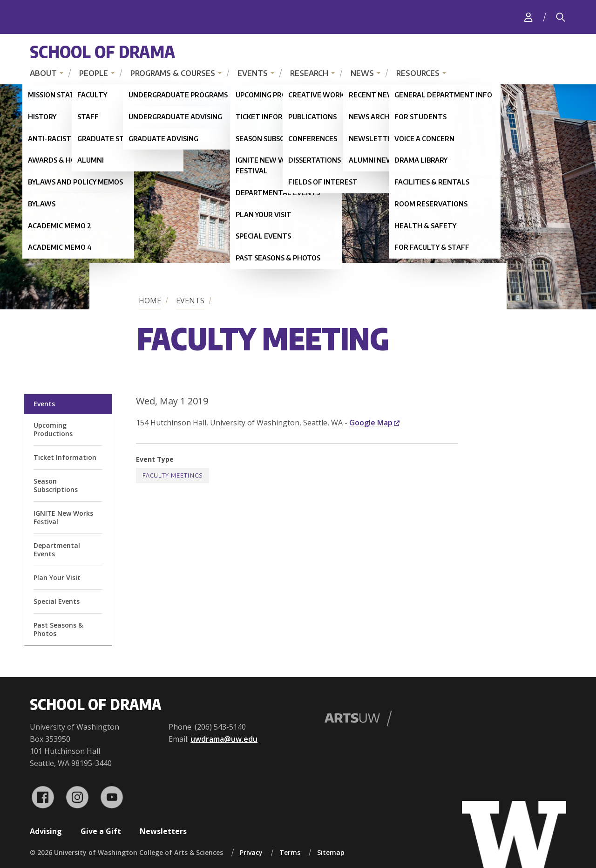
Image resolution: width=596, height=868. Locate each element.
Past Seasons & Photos (58, 629)
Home (150, 301)
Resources (418, 73)
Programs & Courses (173, 73)
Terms (290, 852)
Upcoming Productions (53, 429)
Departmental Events (57, 550)
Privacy (251, 852)
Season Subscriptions (56, 485)
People (94, 73)
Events (253, 73)
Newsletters (163, 831)
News (362, 73)
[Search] (561, 17)
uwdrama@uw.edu (224, 739)
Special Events (57, 601)
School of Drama (102, 51)
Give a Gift (101, 831)
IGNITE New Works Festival (63, 517)
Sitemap (331, 852)
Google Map (374, 423)
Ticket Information (65, 457)
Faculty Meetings (173, 475)
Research (309, 73)
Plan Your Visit (57, 578)
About (43, 73)
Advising (46, 831)
